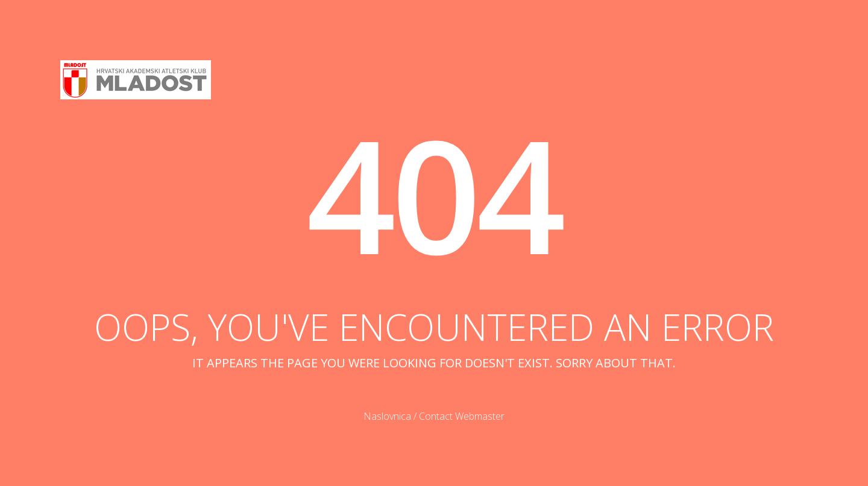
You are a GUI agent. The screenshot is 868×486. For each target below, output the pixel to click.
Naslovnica (387, 416)
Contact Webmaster (462, 416)
